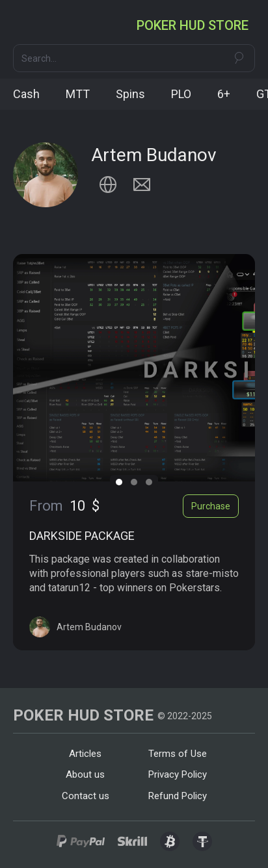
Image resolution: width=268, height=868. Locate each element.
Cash (26, 94)
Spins (130, 94)
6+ (224, 94)
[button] (25, 25)
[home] (196, 25)
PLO (181, 94)
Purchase (211, 506)
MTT (78, 94)
